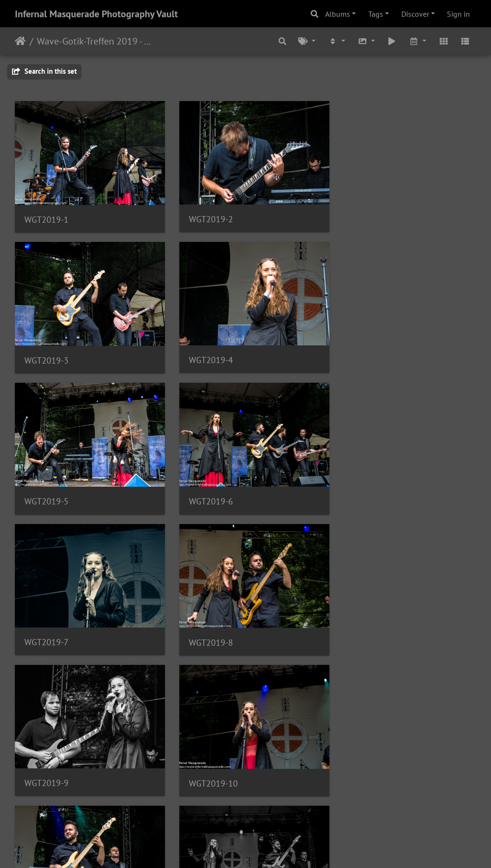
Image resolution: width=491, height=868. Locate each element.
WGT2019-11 (208, 625)
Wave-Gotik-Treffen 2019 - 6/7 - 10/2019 (96, 41)
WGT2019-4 (47, 352)
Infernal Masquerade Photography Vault (96, 14)
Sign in (458, 14)
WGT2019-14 (208, 762)
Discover (415, 14)
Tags (376, 14)
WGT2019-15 (366, 762)
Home (20, 41)
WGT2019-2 (205, 215)
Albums (338, 14)
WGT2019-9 (363, 488)
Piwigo (265, 848)
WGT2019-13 (49, 762)
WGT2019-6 (363, 352)
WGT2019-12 (366, 626)
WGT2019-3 (363, 215)
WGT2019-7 (47, 488)
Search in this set (44, 71)
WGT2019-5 (205, 352)
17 (293, 811)
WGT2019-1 (47, 215)
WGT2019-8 (205, 489)
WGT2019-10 (49, 626)
